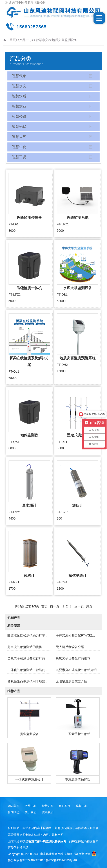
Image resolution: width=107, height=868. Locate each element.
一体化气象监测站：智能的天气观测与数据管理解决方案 (29, 670)
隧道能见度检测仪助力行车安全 (29, 635)
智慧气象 (19, 76)
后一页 (79, 606)
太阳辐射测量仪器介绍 (71, 681)
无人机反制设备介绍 (70, 647)
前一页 (55, 606)
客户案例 (65, 806)
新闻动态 (14, 812)
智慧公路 (19, 116)
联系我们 (48, 812)
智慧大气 (19, 137)
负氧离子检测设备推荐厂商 (26, 658)
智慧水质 (19, 96)
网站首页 (14, 806)
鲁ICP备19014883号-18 (61, 860)
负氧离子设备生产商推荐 (73, 658)
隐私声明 (58, 835)
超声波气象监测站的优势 (25, 647)
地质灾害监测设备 (65, 40)
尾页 (89, 606)
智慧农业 (19, 106)
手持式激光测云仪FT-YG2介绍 (77, 635)
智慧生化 (19, 147)
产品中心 (26, 40)
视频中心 (82, 806)
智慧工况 (19, 157)
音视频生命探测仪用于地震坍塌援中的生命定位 (29, 681)
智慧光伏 (19, 127)
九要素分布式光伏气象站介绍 (76, 670)
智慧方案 (48, 806)
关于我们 (31, 812)
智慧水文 (42, 40)
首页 (13, 40)
